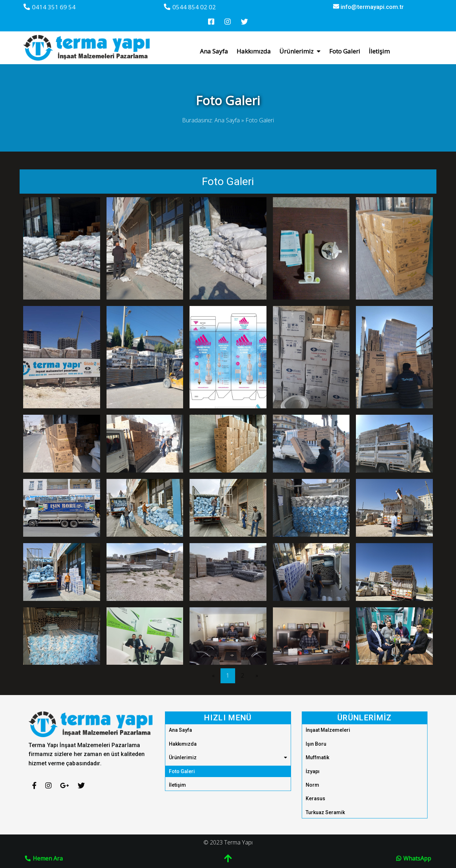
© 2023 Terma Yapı (228, 828)
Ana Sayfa (227, 106)
